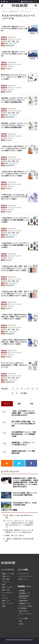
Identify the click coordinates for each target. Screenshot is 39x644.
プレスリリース (14, 11)
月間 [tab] (31, 404)
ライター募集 (23, 618)
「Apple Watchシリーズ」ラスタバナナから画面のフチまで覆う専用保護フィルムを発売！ (14, 220)
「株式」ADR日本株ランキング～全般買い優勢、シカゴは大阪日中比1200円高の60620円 (23, 413)
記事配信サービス (25, 603)
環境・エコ (6, 601)
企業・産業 (6, 579)
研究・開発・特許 (13, 41)
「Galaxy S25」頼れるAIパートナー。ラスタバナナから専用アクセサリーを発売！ (14, 29)
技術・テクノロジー (11, 43)
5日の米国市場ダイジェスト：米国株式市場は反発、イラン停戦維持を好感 (24, 434)
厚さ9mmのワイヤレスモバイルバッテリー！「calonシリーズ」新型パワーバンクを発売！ (14, 77)
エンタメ (5, 598)
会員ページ (33, 2)
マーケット (6, 582)
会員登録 (25, 2)
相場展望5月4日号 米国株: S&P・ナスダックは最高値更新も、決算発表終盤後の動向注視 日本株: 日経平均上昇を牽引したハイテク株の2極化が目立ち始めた (25, 482)
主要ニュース (7, 576)
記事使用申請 (23, 601)
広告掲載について (25, 593)
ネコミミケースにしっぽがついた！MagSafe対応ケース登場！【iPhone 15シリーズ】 (14, 365)
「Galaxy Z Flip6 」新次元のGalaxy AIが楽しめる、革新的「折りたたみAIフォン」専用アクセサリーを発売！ (14, 317)
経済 (4, 584)
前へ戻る (5, 389)
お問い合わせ (23, 611)
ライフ (4, 595)
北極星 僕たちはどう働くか (15, 535)
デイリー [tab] (7, 404)
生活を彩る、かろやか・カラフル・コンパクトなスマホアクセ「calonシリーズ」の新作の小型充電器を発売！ (14, 100)
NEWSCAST (10, 46)
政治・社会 (6, 590)
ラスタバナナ (12, 37)
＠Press (9, 69)
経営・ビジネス (7, 587)
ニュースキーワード (25, 576)
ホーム (5, 11)
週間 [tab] (19, 404)
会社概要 (22, 591)
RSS (20, 621)
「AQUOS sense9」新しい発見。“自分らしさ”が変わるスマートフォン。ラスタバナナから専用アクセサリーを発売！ (14, 268)
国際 (4, 606)
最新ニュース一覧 (8, 574)
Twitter (21, 624)
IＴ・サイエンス (7, 593)
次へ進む (24, 393)
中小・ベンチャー (8, 603)
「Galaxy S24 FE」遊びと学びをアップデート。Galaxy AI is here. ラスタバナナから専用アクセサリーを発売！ (14, 148)
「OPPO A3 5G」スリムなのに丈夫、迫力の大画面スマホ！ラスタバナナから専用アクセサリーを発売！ (14, 197)
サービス (11, 67)
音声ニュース (23, 579)
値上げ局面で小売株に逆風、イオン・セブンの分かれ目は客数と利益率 (23, 424)
